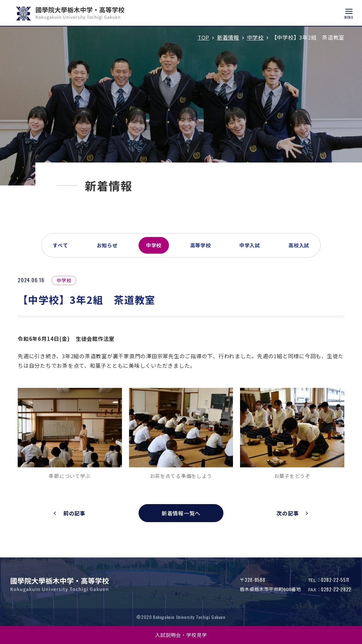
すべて (60, 245)
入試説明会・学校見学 (181, 635)
